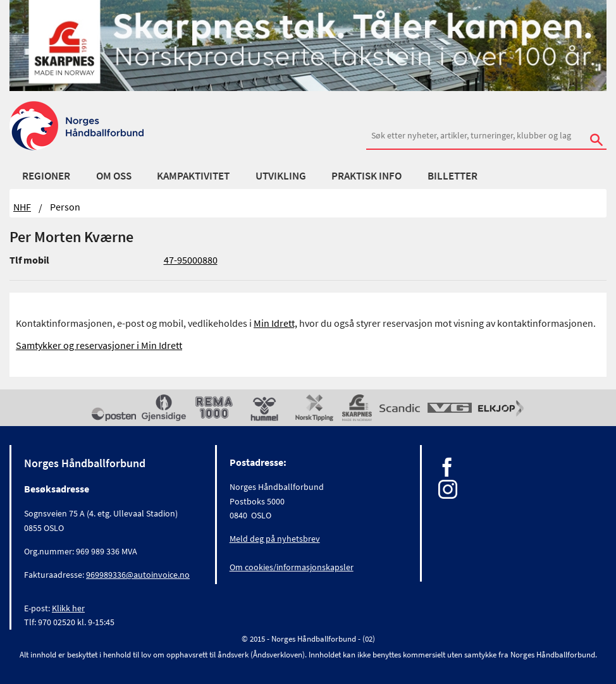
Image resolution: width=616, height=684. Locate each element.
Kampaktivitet (193, 176)
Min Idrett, (275, 323)
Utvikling (281, 176)
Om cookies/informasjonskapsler (292, 567)
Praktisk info (367, 176)
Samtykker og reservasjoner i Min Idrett (99, 345)
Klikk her (68, 608)
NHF (22, 207)
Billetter (453, 176)
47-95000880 (191, 260)
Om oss (114, 176)
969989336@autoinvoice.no (138, 575)
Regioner (46, 176)
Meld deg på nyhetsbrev (275, 539)
